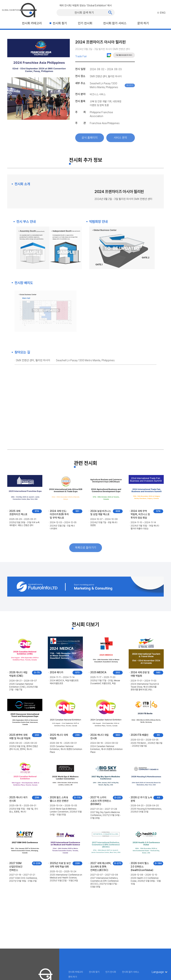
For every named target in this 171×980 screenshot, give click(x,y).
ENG (161, 13)
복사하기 (130, 85)
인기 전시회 (85, 23)
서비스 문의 (120, 138)
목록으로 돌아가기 (86, 548)
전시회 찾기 (60, 23)
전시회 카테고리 (32, 23)
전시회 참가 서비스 (115, 23)
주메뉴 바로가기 (0, 0)
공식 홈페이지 (90, 138)
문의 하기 (143, 23)
